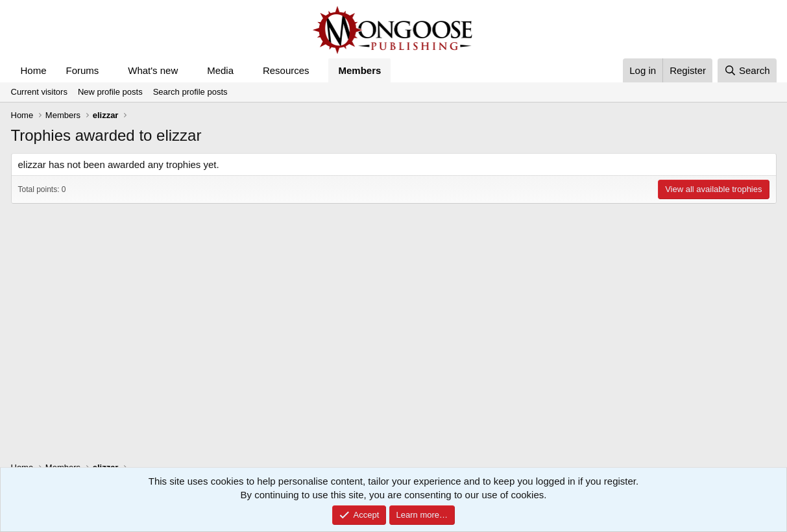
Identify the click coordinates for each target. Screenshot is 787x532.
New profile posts (110, 92)
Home (34, 70)
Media (220, 70)
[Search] (747, 70)
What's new (153, 70)
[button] (109, 70)
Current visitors (39, 92)
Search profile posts (190, 92)
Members (359, 70)
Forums (83, 70)
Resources (286, 70)
